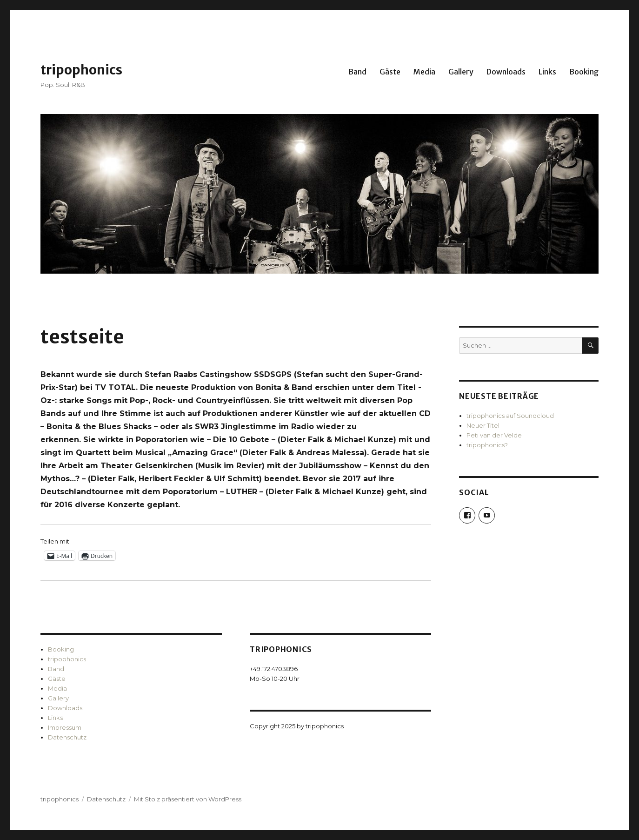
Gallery (461, 72)
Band (357, 72)
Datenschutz (67, 737)
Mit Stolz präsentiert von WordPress (188, 799)
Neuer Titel (483, 425)
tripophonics (81, 70)
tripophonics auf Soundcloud (510, 416)
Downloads (506, 72)
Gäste (390, 72)
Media (424, 72)
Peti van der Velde (494, 435)
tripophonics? (487, 445)
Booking (584, 72)
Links (547, 72)
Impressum (65, 727)
